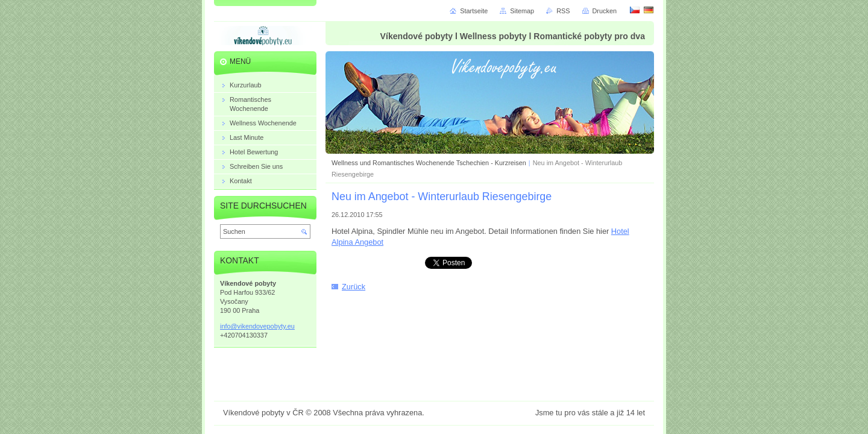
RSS (563, 11)
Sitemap (522, 11)
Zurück (354, 287)
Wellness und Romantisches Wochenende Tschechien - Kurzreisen (429, 163)
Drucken (605, 11)
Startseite (474, 11)
